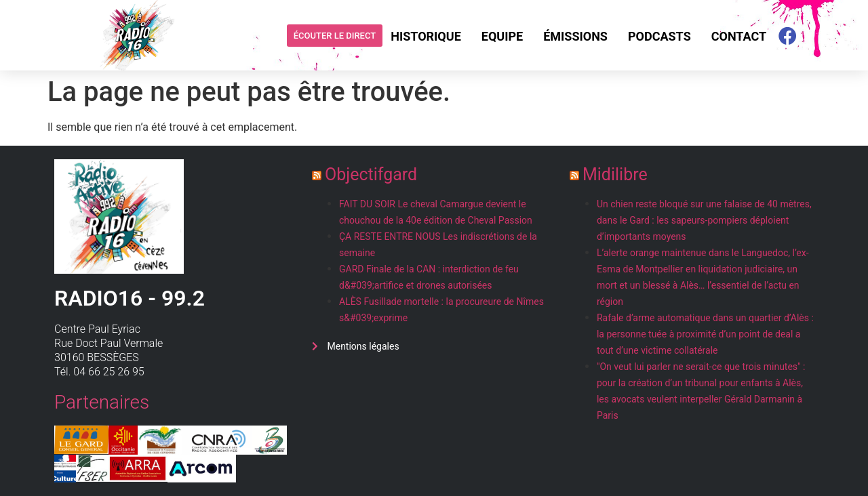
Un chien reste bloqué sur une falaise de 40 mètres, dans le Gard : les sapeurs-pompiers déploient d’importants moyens (704, 220)
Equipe (502, 36)
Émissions (575, 36)
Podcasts (659, 36)
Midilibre (615, 174)
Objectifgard (371, 174)
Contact (739, 36)
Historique (426, 36)
